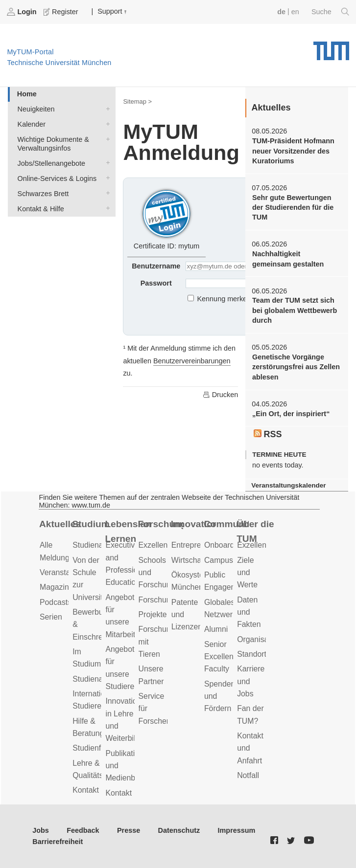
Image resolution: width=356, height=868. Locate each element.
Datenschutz (179, 830)
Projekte (153, 614)
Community (226, 524)
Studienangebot (100, 545)
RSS (268, 434)
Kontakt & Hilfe (106, 208)
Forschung (161, 524)
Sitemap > (137, 101)
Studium (91, 524)
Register (62, 12)
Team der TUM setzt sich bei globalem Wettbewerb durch (295, 310)
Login (23, 12)
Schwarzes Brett (106, 193)
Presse (129, 830)
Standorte (254, 654)
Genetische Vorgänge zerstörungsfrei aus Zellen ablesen (296, 367)
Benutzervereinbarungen (192, 361)
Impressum (237, 830)
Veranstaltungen (68, 572)
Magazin (54, 587)
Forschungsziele (167, 600)
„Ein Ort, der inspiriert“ (291, 414)
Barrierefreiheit (58, 842)
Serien (51, 617)
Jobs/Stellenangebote (106, 163)
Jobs (41, 830)
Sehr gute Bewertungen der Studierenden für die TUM (293, 208)
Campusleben (228, 560)
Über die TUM (255, 532)
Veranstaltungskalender (288, 485)
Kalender (106, 123)
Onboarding (225, 545)
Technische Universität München (331, 47)
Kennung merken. (225, 299)
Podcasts (56, 602)
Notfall (248, 775)
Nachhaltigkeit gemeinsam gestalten (288, 259)
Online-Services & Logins (106, 178)
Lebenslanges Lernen (127, 532)
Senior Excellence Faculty (223, 657)
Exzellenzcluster (166, 545)
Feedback (83, 830)
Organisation (259, 639)
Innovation (193, 524)
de (281, 12)
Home (27, 94)
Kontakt (86, 790)
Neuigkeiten (106, 108)
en (295, 12)
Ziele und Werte (247, 573)
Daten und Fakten (249, 612)
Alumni (216, 629)
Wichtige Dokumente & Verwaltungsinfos (106, 139)
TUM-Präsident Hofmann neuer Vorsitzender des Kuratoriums (293, 151)
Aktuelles (60, 524)
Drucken (220, 395)
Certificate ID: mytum (166, 218)
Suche (330, 12)
